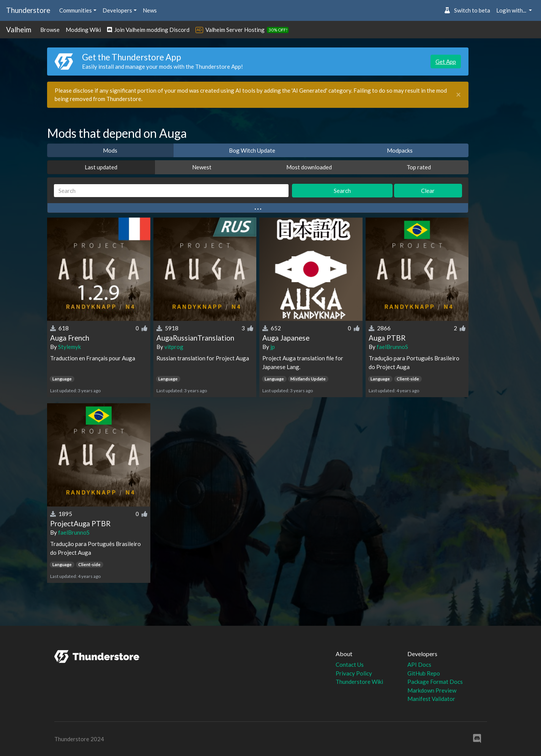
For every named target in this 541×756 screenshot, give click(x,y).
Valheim (19, 29)
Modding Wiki (83, 30)
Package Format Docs (435, 682)
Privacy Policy (354, 673)
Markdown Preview (432, 690)
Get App (446, 62)
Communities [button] (76, 10)
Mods (110, 150)
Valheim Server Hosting (235, 30)
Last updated (101, 167)
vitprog (174, 347)
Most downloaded (309, 167)
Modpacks (400, 150)
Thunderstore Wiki (359, 682)
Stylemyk (69, 347)
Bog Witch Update (252, 150)
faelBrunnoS (392, 347)
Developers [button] (117, 10)
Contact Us (350, 664)
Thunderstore (28, 10)
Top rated (419, 167)
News (150, 10)
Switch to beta (467, 10)
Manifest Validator (431, 699)
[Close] (458, 95)
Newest (202, 167)
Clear (428, 191)
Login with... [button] (512, 10)
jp (273, 347)
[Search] (171, 191)
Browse (50, 30)
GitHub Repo (424, 673)
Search (342, 191)
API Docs (419, 664)
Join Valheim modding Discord (148, 30)
